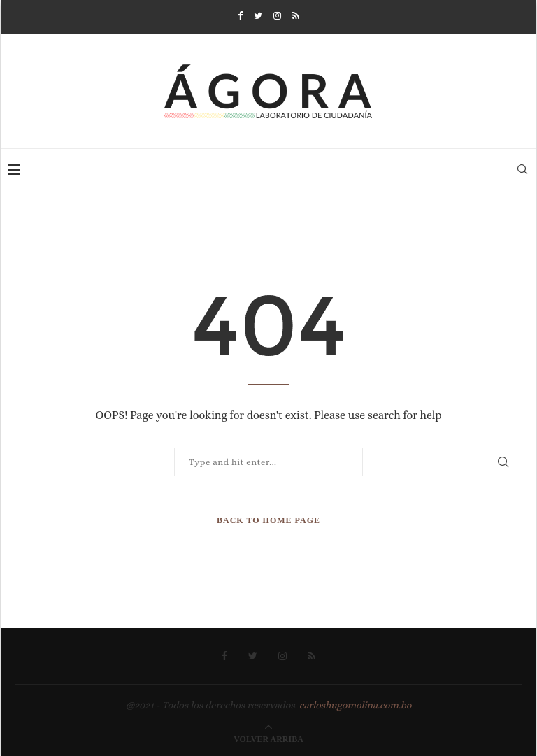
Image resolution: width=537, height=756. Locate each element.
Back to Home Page (268, 520)
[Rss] (296, 16)
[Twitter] (258, 16)
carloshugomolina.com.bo (356, 705)
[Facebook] (240, 16)
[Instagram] (277, 16)
